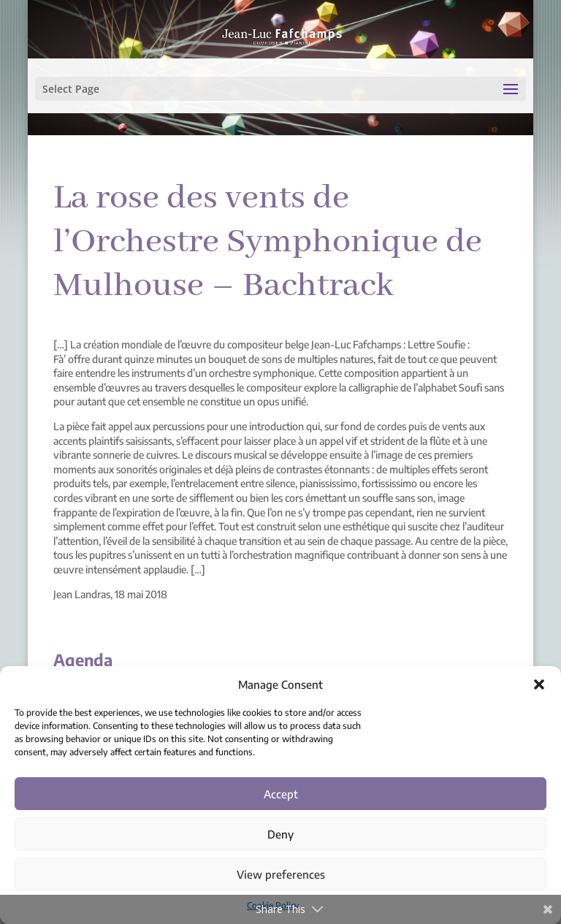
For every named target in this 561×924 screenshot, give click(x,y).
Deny (280, 834)
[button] (539, 684)
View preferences (281, 874)
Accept (281, 794)
